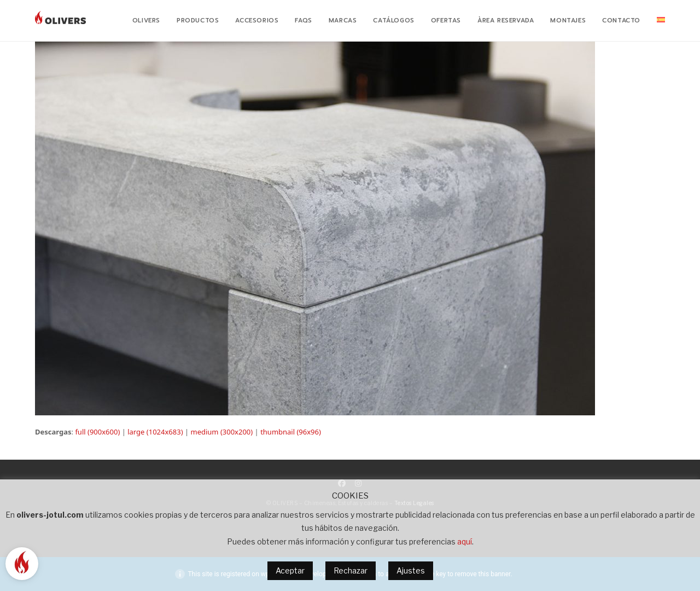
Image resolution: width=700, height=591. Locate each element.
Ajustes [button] (411, 570)
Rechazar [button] (351, 570)
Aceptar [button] (290, 570)
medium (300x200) (221, 432)
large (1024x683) (155, 432)
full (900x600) (97, 432)
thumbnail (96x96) (291, 432)
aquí (465, 541)
